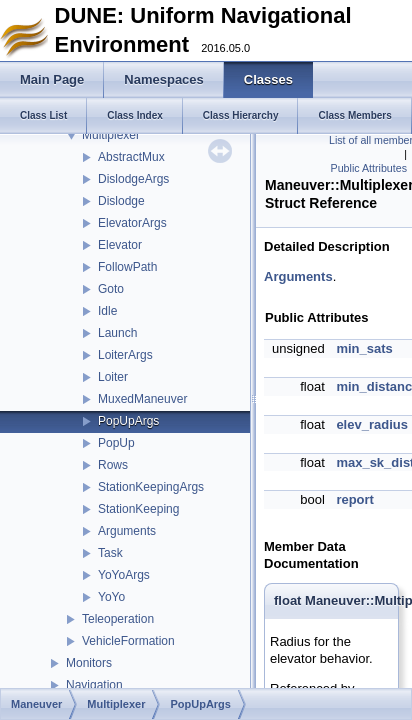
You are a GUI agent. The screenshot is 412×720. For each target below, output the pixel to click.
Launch (117, 333)
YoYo (111, 597)
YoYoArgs (124, 575)
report (355, 499)
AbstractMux (131, 157)
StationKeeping (138, 509)
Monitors (89, 663)
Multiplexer (111, 135)
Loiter (113, 377)
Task (110, 553)
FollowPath (127, 267)
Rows (113, 465)
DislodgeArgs (133, 179)
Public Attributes (369, 168)
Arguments (127, 531)
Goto (111, 289)
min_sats (364, 348)
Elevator (120, 245)
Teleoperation (118, 619)
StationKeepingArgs (151, 487)
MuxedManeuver (142, 399)
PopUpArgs (128, 421)
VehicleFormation (128, 641)
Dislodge (121, 201)
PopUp (116, 443)
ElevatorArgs (132, 223)
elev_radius (372, 424)
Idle (107, 311)
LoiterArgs (125, 355)
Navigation (94, 685)
